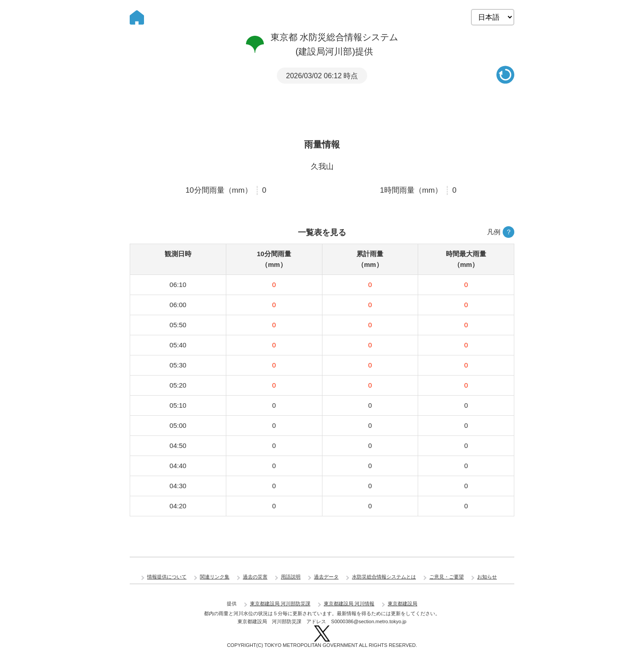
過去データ (326, 577)
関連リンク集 (215, 577)
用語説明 (291, 577)
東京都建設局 (402, 604)
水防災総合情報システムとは (384, 577)
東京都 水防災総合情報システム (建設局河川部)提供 (322, 44)
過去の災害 (255, 577)
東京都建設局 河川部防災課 (280, 604)
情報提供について (167, 577)
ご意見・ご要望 (447, 577)
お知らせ (487, 577)
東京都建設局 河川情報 (349, 604)
